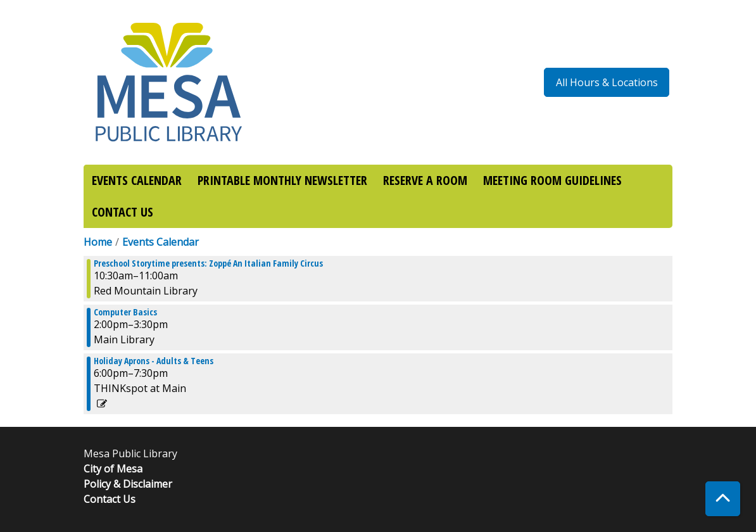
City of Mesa (113, 469)
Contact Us (110, 499)
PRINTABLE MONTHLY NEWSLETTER (282, 180)
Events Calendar (161, 242)
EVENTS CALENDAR (137, 180)
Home (98, 242)
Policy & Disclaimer (128, 484)
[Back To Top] (723, 499)
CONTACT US (123, 212)
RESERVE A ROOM (425, 180)
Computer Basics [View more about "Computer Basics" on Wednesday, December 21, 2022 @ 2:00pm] (125, 312)
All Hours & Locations (607, 82)
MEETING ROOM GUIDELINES (552, 180)
